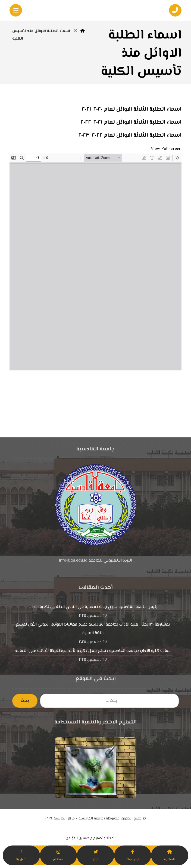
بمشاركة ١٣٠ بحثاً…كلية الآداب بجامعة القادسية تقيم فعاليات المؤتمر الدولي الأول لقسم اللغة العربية (93, 629)
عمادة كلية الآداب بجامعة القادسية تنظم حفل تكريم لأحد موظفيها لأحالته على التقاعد (93, 651)
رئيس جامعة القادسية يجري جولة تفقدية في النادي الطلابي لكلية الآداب (93, 607)
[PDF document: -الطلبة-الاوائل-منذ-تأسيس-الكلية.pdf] (96, 262)
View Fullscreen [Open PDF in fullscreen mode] (166, 149)
